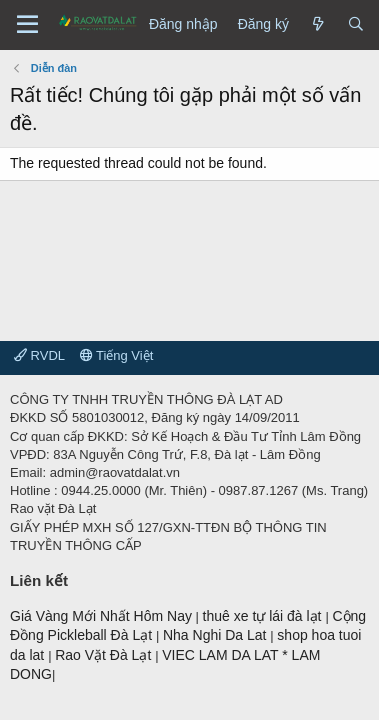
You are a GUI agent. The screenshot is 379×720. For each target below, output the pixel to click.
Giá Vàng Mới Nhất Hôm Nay (101, 616)
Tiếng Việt (117, 355)
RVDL (39, 355)
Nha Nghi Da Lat (216, 635)
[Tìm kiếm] (356, 25)
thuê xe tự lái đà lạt (264, 616)
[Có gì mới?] (318, 25)
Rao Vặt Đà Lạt (105, 655)
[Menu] (27, 25)
